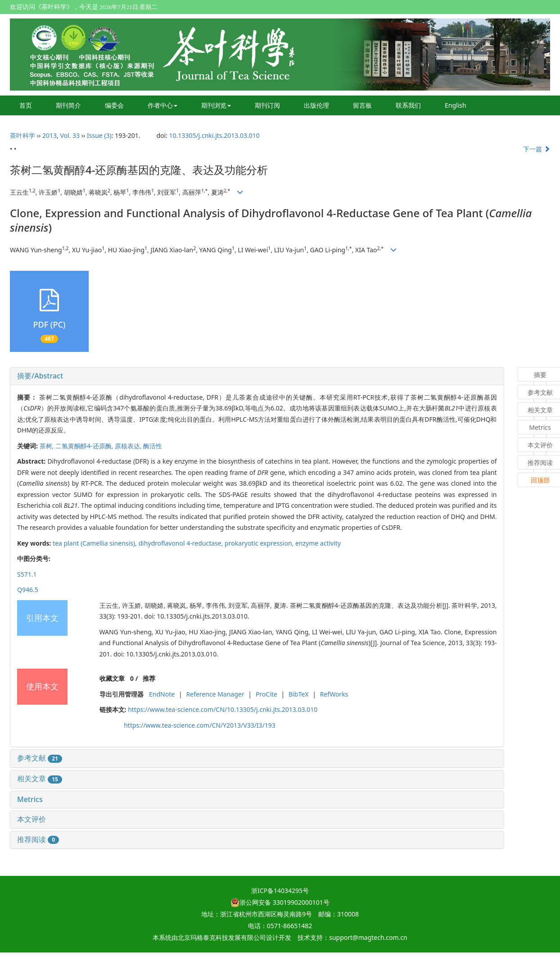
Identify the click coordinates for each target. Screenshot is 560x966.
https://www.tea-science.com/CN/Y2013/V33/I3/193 (200, 725)
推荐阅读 (38, 839)
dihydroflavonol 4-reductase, (181, 543)
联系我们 (408, 105)
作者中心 (163, 105)
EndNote (162, 694)
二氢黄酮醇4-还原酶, (85, 446)
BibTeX (298, 694)
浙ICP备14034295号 (280, 891)
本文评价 (32, 819)
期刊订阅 (267, 105)
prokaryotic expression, (260, 543)
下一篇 (537, 149)
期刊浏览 (216, 105)
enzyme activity (318, 543)
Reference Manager (215, 694)
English (456, 105)
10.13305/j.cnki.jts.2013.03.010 (215, 135)
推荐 (149, 678)
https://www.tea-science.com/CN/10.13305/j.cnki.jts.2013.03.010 (223, 709)
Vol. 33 (70, 135)
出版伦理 (316, 105)
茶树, (47, 446)
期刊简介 (68, 105)
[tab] (257, 376)
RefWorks (334, 694)
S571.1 (27, 574)
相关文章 (40, 779)
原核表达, (129, 446)
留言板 (362, 105)
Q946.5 (28, 590)
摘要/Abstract (40, 376)
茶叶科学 (23, 135)
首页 (26, 105)
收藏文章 (112, 678)
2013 (50, 135)
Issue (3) (99, 135)
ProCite (266, 694)
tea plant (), (95, 543)
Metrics (30, 799)
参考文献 (40, 758)
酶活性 (153, 446)
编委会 (114, 105)
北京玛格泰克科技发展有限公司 (222, 937)
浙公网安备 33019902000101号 (280, 902)
